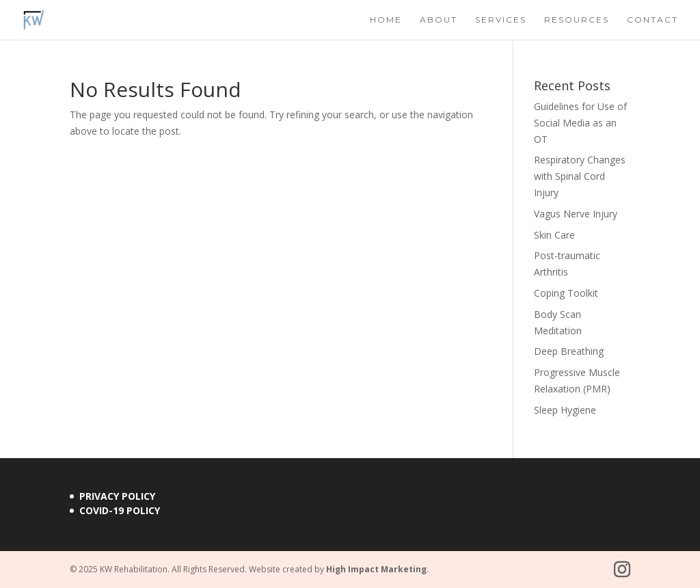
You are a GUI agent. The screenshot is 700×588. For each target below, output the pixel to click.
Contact (652, 20)
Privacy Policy (117, 496)
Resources (577, 20)
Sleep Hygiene (565, 410)
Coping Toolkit (566, 293)
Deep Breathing (569, 351)
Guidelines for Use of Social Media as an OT (580, 123)
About (439, 20)
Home (386, 20)
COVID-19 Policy (120, 510)
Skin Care (554, 235)
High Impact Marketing (376, 569)
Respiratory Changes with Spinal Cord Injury (580, 176)
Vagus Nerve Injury (576, 214)
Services (501, 20)
